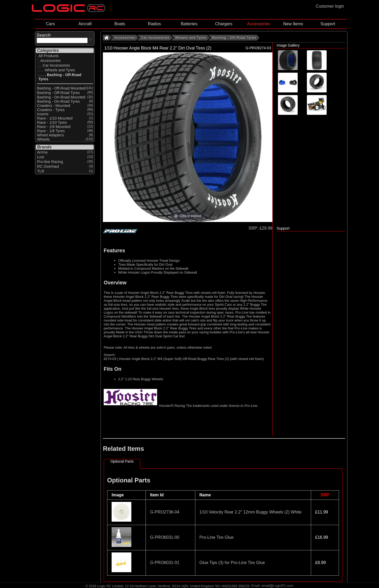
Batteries (189, 24)
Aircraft (85, 24)
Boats (120, 24)
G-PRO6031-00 (165, 537)
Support (328, 24)
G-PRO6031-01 (165, 563)
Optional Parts (122, 461)
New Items (293, 24)
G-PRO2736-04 (165, 512)
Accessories (258, 24)
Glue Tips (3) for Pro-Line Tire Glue (232, 563)
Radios (154, 24)
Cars (50, 24)
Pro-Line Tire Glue (217, 537)
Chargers (224, 24)
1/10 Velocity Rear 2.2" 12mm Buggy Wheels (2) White (251, 512)
